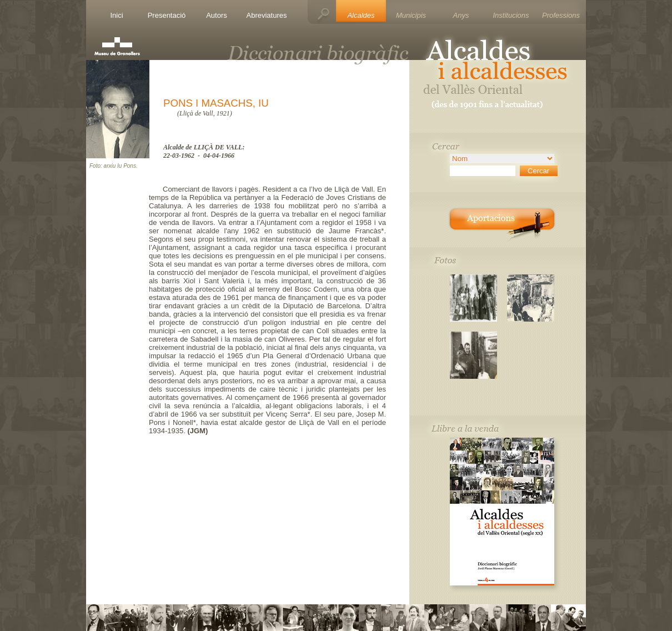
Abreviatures (267, 15)
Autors (217, 15)
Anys (461, 15)
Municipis (411, 15)
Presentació (167, 15)
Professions (561, 15)
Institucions (511, 15)
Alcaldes (361, 15)
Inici (116, 15)
